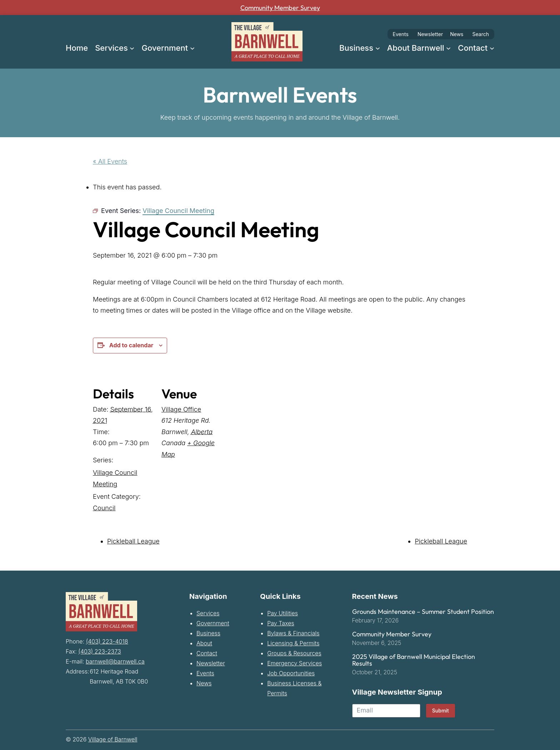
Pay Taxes (281, 623)
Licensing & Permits (293, 643)
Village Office (181, 409)
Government (213, 623)
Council (104, 508)
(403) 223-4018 (107, 640)
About (204, 643)
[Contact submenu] (492, 48)
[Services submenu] (132, 48)
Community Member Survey (280, 8)
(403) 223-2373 (99, 650)
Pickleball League (133, 541)
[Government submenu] (192, 48)
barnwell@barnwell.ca (115, 660)
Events (401, 34)
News (457, 34)
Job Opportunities (291, 673)
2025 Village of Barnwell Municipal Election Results (414, 660)
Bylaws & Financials (293, 633)
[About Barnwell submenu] (448, 48)
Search (481, 34)
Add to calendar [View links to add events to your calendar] (131, 345)
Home (77, 48)
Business (208, 633)
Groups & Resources (294, 653)
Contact (207, 653)
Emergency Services (294, 663)
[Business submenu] (378, 48)
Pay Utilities (282, 613)
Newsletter (430, 34)
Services (208, 613)
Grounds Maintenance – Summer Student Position (423, 612)
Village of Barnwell (113, 739)
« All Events (110, 161)
